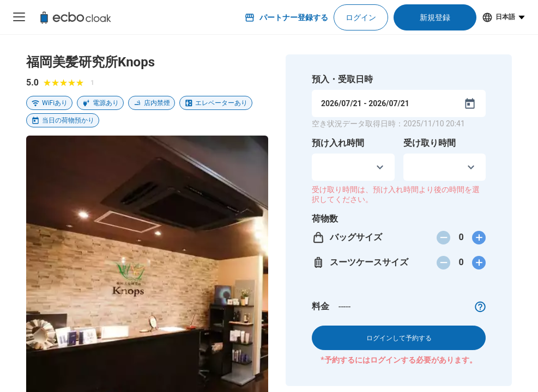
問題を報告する (235, 319)
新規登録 (435, 17)
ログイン (361, 17)
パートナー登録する (286, 17)
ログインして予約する (399, 338)
